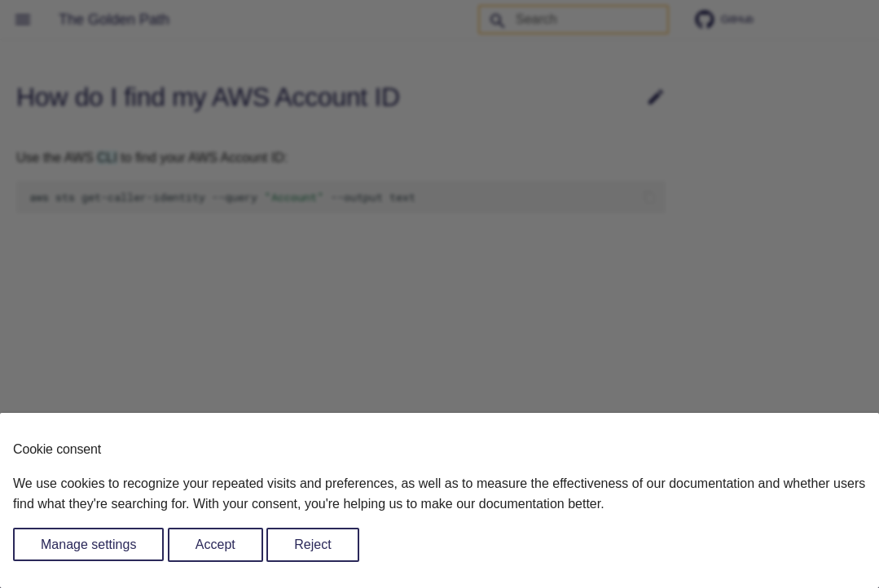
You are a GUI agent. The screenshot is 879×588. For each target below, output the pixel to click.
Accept (215, 544)
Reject (312, 544)
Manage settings (88, 544)
